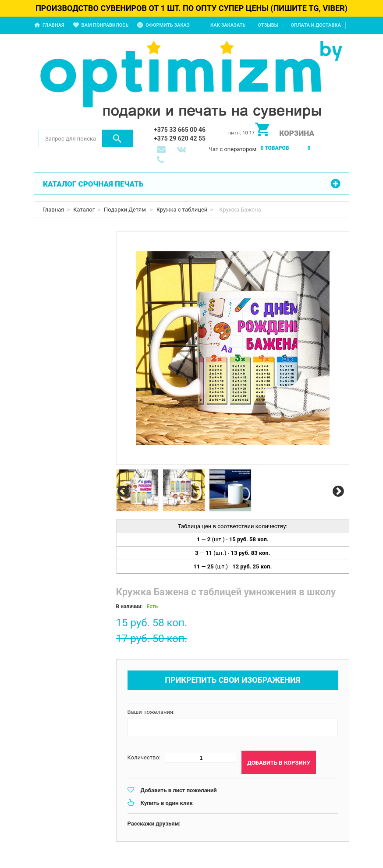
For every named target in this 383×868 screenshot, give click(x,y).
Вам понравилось (105, 25)
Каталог (84, 210)
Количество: (144, 757)
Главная (53, 25)
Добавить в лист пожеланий (179, 790)
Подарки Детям (126, 210)
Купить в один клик (167, 803)
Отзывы (268, 25)
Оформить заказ (167, 25)
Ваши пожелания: (151, 712)
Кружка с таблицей (182, 210)
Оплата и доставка (316, 25)
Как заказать (228, 25)
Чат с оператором (232, 149)
